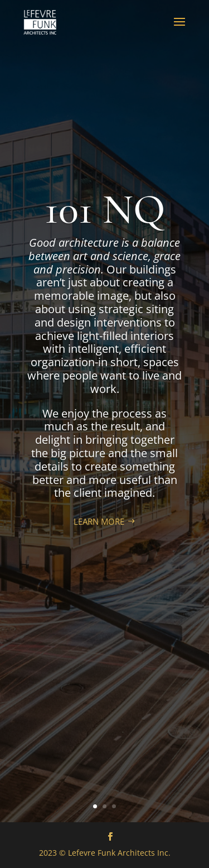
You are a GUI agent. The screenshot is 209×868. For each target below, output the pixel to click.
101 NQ (105, 210)
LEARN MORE (99, 521)
